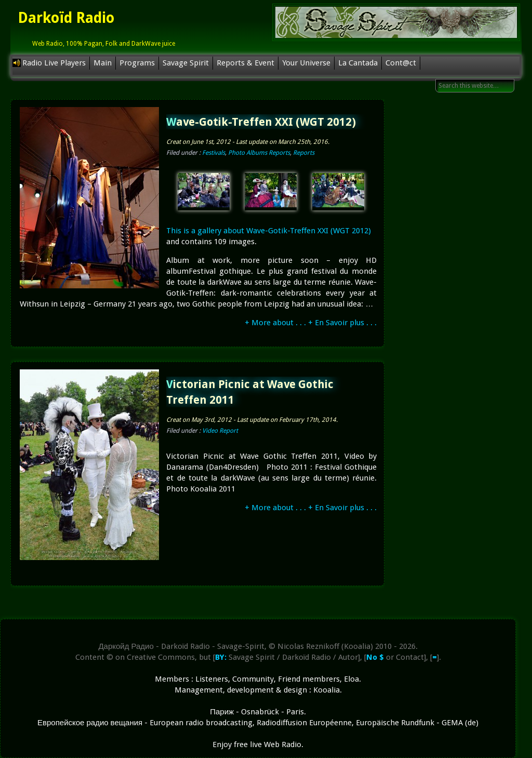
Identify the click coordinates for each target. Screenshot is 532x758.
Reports (304, 153)
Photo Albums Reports (259, 153)
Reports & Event (245, 63)
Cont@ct (401, 63)
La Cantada (358, 63)
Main (103, 63)
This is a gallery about (205, 231)
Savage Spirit (186, 63)
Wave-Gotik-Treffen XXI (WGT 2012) (261, 122)
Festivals (214, 153)
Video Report (220, 431)
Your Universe (306, 63)
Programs (137, 63)
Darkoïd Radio (66, 18)
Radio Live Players (54, 63)
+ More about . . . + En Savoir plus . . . (311, 323)
